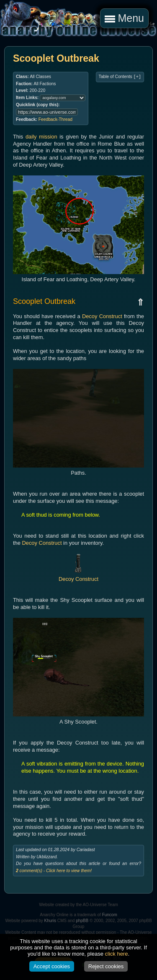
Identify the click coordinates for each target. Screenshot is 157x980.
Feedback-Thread (55, 119)
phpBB (82, 921)
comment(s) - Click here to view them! (54, 871)
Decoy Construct (102, 316)
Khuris (50, 921)
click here (117, 954)
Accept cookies (52, 966)
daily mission (41, 137)
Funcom (110, 915)
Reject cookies (106, 966)
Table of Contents (120, 77)
